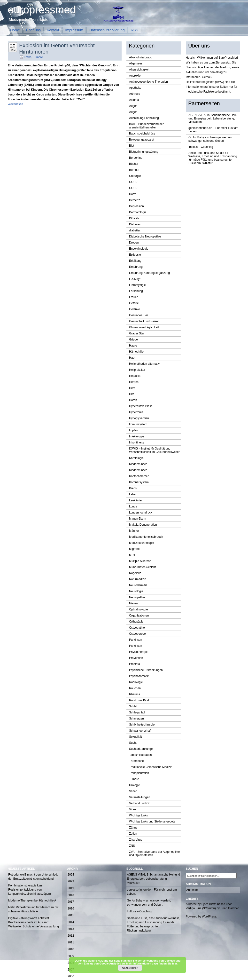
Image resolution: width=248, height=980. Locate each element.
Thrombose (136, 761)
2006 (71, 976)
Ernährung (136, 267)
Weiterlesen (15, 104)
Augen (133, 106)
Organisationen (139, 616)
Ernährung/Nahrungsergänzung (149, 273)
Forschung (136, 291)
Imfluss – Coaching (201, 147)
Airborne (191, 904)
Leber (133, 494)
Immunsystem (138, 424)
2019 (71, 888)
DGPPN (134, 218)
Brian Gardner (229, 908)
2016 (71, 909)
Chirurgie (135, 176)
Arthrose (135, 94)
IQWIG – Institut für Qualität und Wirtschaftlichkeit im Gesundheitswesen (155, 450)
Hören (133, 400)
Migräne (134, 549)
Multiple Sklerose (140, 561)
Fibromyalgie (137, 285)
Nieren (133, 603)
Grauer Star (137, 333)
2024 (71, 875)
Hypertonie (136, 412)
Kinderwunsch (138, 464)
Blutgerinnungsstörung (144, 152)
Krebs (27, 57)
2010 (71, 949)
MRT (132, 555)
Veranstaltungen (140, 797)
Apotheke (135, 88)
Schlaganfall (137, 712)
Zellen (133, 834)
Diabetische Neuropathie (145, 237)
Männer (134, 531)
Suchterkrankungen (142, 749)
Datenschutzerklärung (107, 30)
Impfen (134, 430)
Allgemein (136, 63)
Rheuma (135, 694)
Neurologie (136, 591)
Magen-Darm (138, 519)
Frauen (134, 297)
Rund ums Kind (139, 700)
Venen (133, 791)
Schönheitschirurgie (142, 725)
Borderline (136, 158)
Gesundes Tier (139, 315)
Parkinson (136, 640)
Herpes (134, 382)
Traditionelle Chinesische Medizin (151, 767)
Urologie (135, 785)
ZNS (132, 846)
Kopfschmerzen (139, 476)
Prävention (136, 658)
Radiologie (136, 682)
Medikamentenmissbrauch (146, 537)
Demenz (135, 200)
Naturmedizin (138, 579)
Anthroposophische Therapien (148, 82)
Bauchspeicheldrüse (142, 134)
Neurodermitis (138, 585)
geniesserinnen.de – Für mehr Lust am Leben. (213, 130)
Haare (133, 346)
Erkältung (135, 261)
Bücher (134, 164)
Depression (136, 206)
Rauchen (135, 688)
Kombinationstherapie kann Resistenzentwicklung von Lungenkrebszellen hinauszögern (30, 890)
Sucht (133, 743)
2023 (71, 881)
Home (15, 30)
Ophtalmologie (138, 609)
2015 (71, 915)
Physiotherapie (139, 652)
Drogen (134, 243)
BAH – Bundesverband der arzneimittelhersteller (146, 126)
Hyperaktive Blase (141, 406)
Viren (132, 809)
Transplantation (139, 773)
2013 (71, 929)
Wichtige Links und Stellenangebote (152, 822)
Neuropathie (137, 597)
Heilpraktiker (137, 370)
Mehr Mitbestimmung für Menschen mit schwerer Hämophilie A (33, 909)
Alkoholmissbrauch (141, 57)
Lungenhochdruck (141, 513)
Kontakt (53, 30)
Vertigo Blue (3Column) (201, 908)
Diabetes (135, 224)
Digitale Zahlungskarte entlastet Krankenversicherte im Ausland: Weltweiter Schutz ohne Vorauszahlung (34, 922)
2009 (71, 956)
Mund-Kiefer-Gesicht (142, 567)
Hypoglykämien (139, 418)
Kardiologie (136, 458)
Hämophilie (136, 352)
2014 (71, 922)
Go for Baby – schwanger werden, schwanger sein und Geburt (210, 139)
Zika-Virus (136, 840)
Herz (132, 388)
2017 (71, 902)
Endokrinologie (139, 249)
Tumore (38, 57)
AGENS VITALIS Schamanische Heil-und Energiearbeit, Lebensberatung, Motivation (213, 119)
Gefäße (134, 303)
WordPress (209, 917)
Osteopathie (137, 628)
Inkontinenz (136, 443)
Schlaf (133, 706)
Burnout (134, 170)
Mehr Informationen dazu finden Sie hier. (152, 964)
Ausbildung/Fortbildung (144, 118)
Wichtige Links (138, 815)
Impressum (74, 30)
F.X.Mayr (135, 279)
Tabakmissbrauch (140, 755)
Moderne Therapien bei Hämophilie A (32, 901)
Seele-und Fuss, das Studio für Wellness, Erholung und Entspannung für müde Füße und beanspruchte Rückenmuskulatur (213, 158)
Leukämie (135, 500)
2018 (71, 895)
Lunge (133, 506)
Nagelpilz (135, 573)
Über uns (33, 30)
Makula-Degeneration (143, 525)
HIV (132, 394)
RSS (135, 30)
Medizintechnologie (142, 543)
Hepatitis (135, 376)
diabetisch (136, 230)
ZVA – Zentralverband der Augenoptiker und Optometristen (155, 854)
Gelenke (135, 309)
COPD (133, 182)
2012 (71, 936)
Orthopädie (136, 622)
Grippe (133, 340)
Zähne (133, 828)
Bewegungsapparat (142, 140)
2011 (71, 942)
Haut (132, 358)
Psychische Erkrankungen (146, 670)
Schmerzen (136, 719)
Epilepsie (135, 255)
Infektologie (136, 436)
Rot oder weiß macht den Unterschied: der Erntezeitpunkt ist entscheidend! (33, 877)
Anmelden (193, 890)
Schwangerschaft (140, 731)
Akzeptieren (130, 968)
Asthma (134, 100)
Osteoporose (137, 634)
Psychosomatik (139, 676)
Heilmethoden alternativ (144, 364)
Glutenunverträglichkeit (144, 327)
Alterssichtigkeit (139, 70)
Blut (132, 146)
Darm (133, 194)
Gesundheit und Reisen (144, 321)
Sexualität (136, 737)
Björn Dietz (209, 904)
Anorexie (135, 76)
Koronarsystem (139, 482)
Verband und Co (140, 803)
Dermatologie (138, 212)
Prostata (135, 664)
